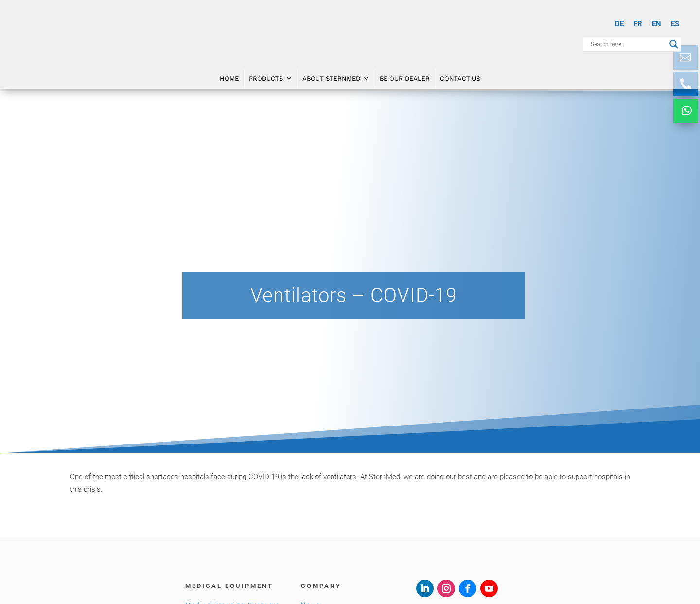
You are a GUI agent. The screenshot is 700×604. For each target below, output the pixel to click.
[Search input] (628, 44)
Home (229, 78)
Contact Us (460, 78)
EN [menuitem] (656, 24)
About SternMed (336, 78)
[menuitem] (619, 24)
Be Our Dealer (405, 78)
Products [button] (271, 78)
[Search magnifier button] (674, 44)
